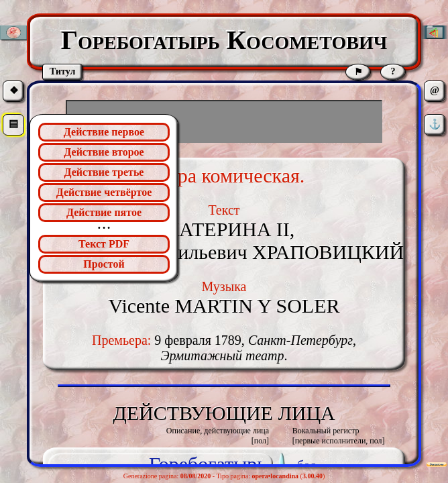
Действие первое (104, 132)
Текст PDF (104, 244)
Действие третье (104, 172)
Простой (104, 264)
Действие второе (104, 152)
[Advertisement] (224, 121)
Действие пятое (104, 212)
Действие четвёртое (104, 192)
